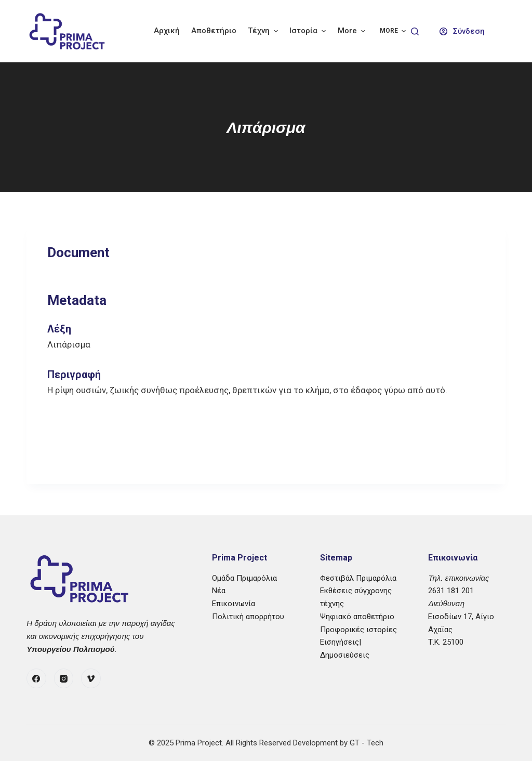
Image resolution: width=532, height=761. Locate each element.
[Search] (415, 31)
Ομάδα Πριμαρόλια (244, 578)
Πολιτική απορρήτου (248, 617)
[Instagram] (64, 678)
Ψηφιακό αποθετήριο (357, 617)
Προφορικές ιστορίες (358, 630)
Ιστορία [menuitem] (309, 31)
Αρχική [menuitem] (167, 31)
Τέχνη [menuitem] (264, 31)
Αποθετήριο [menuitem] (214, 31)
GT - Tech (367, 743)
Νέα (219, 591)
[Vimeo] (91, 678)
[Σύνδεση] (462, 31)
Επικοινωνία (234, 604)
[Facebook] (36, 678)
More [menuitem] (353, 31)
